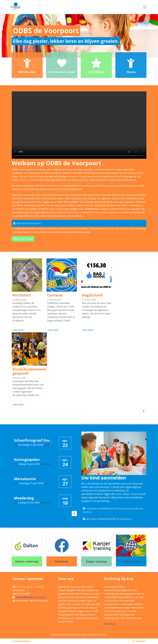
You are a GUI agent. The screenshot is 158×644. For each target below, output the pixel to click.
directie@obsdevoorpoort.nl (31, 597)
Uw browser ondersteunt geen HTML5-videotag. (79, 125)
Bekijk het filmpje (23, 239)
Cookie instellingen (21, 641)
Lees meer (18, 330)
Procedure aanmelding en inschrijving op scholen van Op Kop (113, 510)
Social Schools (139, 641)
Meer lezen (110, 624)
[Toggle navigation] (145, 7)
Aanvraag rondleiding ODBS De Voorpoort (107, 519)
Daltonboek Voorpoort (27, 223)
